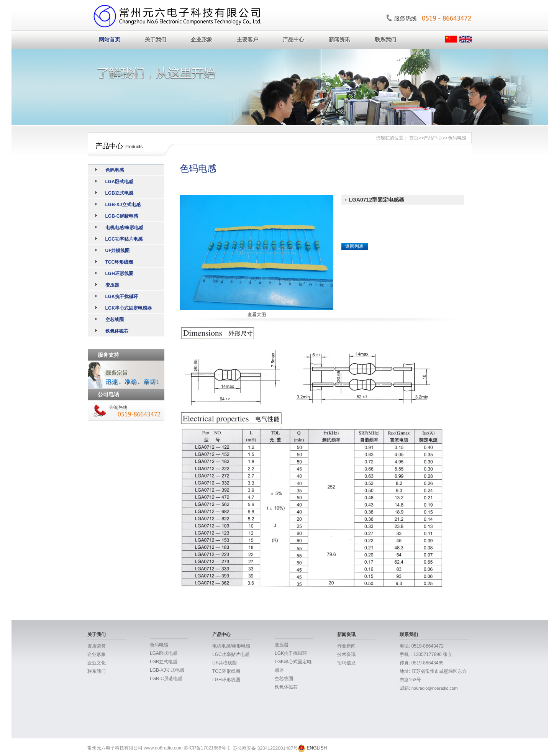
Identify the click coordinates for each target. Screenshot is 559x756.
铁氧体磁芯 (117, 331)
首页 (414, 138)
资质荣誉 (97, 646)
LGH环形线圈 (119, 274)
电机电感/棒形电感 (124, 228)
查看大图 (257, 315)
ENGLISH (317, 748)
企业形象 (202, 39)
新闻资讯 (339, 39)
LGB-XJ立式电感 (123, 205)
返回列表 (354, 246)
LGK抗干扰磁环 (122, 297)
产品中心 (293, 39)
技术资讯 (346, 654)
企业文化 (97, 663)
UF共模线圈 (118, 251)
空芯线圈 (115, 320)
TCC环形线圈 (119, 262)
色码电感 (457, 138)
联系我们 (385, 39)
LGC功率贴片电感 (124, 239)
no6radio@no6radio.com (435, 688)
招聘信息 (346, 663)
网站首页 (110, 39)
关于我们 (156, 39)
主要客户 (248, 39)
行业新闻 (346, 646)
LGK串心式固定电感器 (129, 308)
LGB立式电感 (119, 193)
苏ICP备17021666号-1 (207, 748)
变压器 (112, 285)
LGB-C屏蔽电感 (122, 216)
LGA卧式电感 (119, 182)
